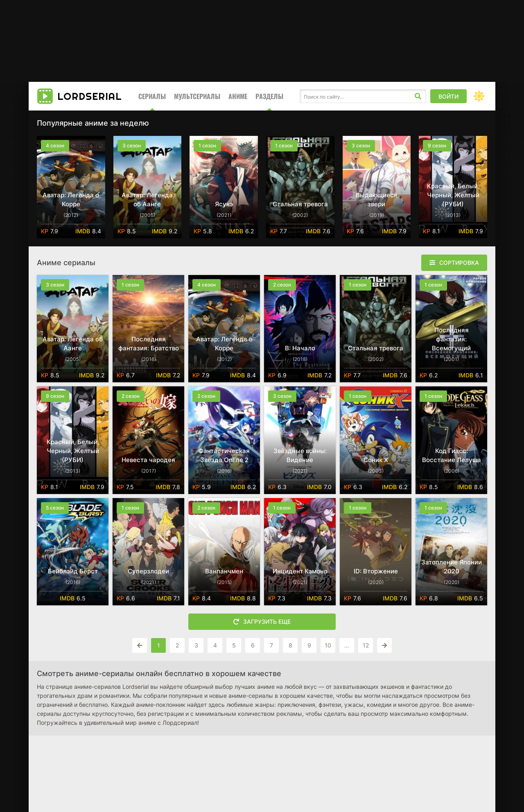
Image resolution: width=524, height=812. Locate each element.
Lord (90, 96)
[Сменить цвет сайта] (479, 96)
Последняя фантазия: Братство (149, 344)
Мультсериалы (197, 96)
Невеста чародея (148, 460)
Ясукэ (224, 204)
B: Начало (300, 348)
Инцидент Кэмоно (300, 571)
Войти (448, 96)
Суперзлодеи (148, 571)
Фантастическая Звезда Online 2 (224, 455)
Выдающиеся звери (377, 200)
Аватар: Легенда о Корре (71, 200)
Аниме (238, 96)
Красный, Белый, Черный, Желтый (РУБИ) (453, 195)
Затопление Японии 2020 (452, 567)
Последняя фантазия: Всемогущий (451, 339)
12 (366, 645)
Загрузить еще (262, 622)
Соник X (376, 460)
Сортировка (459, 263)
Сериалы (152, 96)
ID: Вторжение (376, 571)
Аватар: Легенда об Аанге (147, 200)
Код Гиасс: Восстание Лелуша (452, 455)
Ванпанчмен (224, 571)
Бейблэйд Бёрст (73, 571)
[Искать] (418, 96)
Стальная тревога (300, 204)
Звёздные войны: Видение (300, 455)
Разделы (269, 96)
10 (328, 645)
